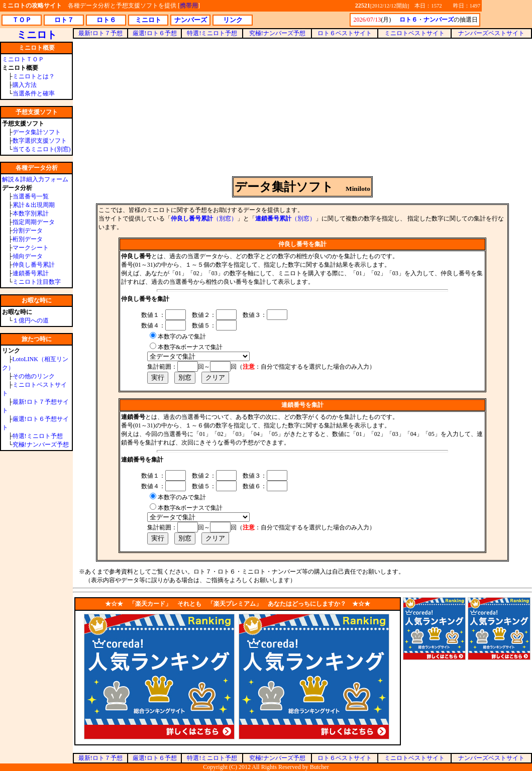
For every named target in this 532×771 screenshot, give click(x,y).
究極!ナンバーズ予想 (41, 445)
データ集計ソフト (37, 132)
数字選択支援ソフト (40, 141)
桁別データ (28, 239)
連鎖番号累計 (31, 273)
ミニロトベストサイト (414, 33)
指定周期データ (34, 222)
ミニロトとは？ (34, 76)
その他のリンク (34, 376)
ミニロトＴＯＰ (23, 59)
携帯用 (189, 6)
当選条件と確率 (34, 93)
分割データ (28, 231)
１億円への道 (31, 320)
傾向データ (28, 256)
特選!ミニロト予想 (38, 436)
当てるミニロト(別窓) (42, 149)
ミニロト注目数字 (37, 282)
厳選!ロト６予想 (155, 33)
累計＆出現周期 (34, 205)
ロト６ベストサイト (345, 33)
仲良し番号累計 (34, 265)
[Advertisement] (302, 107)
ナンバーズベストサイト (491, 33)
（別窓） (204, 218)
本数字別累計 (31, 213)
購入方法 (25, 85)
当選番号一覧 (31, 196)
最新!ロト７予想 (100, 33)
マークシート (31, 248)
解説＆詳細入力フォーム (35, 179)
